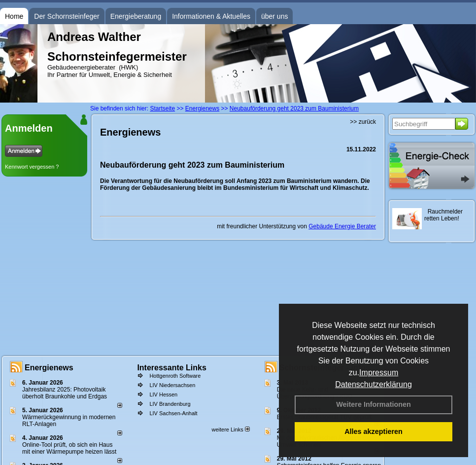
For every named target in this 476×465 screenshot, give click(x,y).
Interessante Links (172, 368)
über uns (274, 16)
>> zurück (363, 122)
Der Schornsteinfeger (67, 16)
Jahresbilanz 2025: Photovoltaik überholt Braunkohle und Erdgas (65, 393)
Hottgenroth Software (175, 376)
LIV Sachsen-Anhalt (173, 413)
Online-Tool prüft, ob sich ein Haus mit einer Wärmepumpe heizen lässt (69, 448)
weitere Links (230, 429)
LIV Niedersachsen (172, 385)
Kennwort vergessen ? (32, 167)
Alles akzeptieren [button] (374, 431)
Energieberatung (136, 16)
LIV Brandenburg (170, 404)
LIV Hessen (163, 394)
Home (14, 16)
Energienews (49, 368)
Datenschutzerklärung (374, 384)
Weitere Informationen (374, 404)
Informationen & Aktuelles (211, 16)
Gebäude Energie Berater (342, 226)
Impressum (379, 373)
